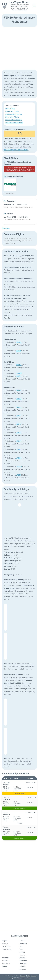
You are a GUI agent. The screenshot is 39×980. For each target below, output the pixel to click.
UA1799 (19, 424)
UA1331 (19, 407)
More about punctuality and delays (16, 150)
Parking (22, 958)
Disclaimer (22, 976)
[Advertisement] (19, 48)
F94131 (18, 351)
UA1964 (19, 441)
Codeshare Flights (12, 111)
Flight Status (10, 108)
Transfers (23, 955)
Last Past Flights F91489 (14, 122)
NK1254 (19, 365)
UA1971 (19, 449)
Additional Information (14, 114)
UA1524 (19, 416)
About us (34, 976)
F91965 (18, 342)
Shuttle (22, 952)
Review (5, 966)
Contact (28, 976)
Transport (23, 943)
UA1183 (19, 390)
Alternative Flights (12, 117)
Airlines (22, 941)
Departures (6, 946)
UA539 (18, 475)
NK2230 (19, 373)
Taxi (21, 949)
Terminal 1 (6, 960)
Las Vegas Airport (20, 2)
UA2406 (19, 466)
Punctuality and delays (14, 120)
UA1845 (19, 432)
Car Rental (23, 960)
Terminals (6, 958)
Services (23, 966)
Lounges (23, 969)
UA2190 (19, 458)
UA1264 (19, 399)
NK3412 (19, 376)
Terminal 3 (6, 963)
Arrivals (5, 943)
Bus (21, 946)
